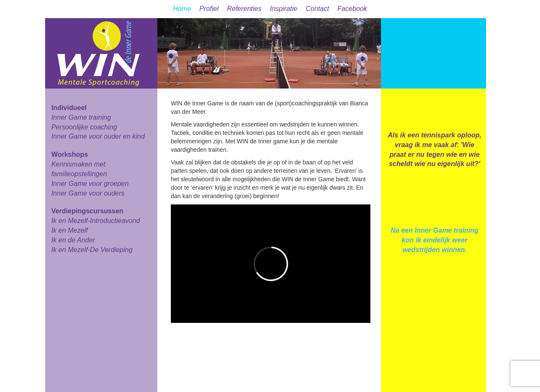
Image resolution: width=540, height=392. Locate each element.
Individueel (69, 108)
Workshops (70, 154)
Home (182, 9)
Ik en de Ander (73, 240)
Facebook (352, 9)
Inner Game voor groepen (90, 184)
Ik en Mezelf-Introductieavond (96, 221)
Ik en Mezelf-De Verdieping (92, 250)
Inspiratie (284, 9)
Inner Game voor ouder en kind (98, 136)
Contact (317, 9)
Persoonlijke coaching (84, 127)
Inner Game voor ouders (88, 193)
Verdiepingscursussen (88, 211)
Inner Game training (81, 117)
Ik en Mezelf (70, 230)
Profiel (209, 9)
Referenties (244, 9)
